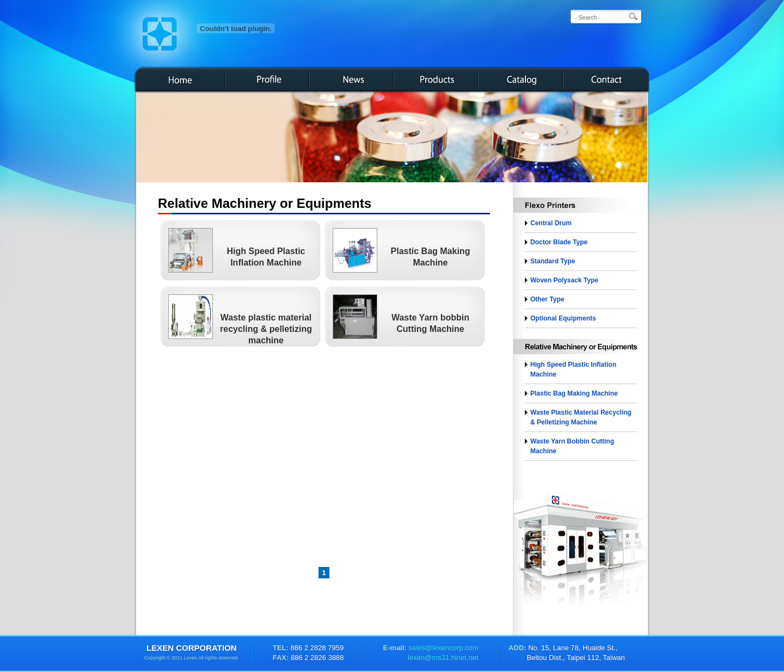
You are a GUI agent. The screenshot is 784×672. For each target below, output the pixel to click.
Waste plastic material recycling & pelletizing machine (266, 329)
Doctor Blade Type (559, 242)
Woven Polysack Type (564, 280)
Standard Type (553, 261)
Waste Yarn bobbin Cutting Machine (572, 446)
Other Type (547, 299)
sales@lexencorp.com (443, 648)
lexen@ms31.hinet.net (443, 658)
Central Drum (551, 223)
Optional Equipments (563, 318)
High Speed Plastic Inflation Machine (573, 369)
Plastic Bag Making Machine (574, 393)
